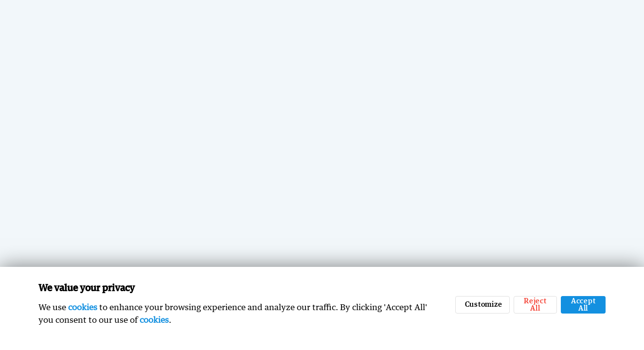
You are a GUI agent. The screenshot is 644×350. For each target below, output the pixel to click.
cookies (83, 307)
